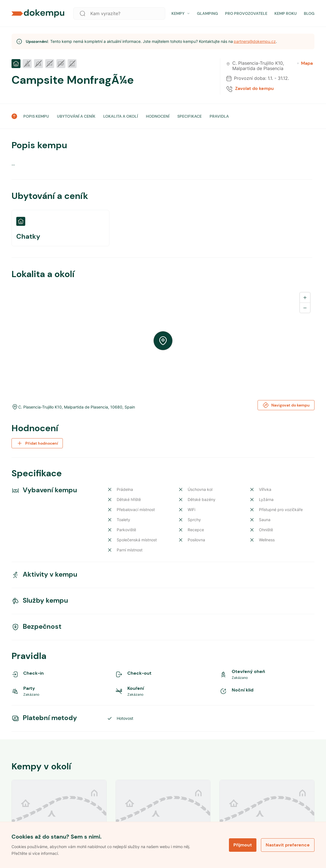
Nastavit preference (288, 845)
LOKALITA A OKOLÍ (121, 116)
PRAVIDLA (219, 116)
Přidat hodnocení (37, 443)
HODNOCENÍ (158, 116)
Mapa (305, 63)
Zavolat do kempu (254, 89)
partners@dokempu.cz (255, 41)
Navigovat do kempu (286, 405)
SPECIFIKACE (190, 116)
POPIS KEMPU (36, 116)
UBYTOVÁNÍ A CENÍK (76, 116)
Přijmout (243, 845)
